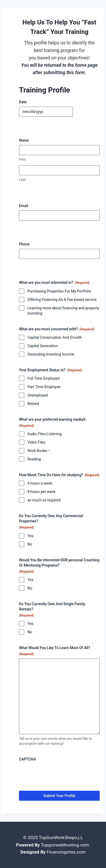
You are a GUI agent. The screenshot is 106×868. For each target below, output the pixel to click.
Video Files (36, 442)
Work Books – (39, 451)
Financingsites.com (66, 852)
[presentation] (59, 774)
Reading (34, 459)
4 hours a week (40, 483)
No (30, 544)
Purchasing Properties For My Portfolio (59, 291)
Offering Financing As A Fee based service (62, 300)
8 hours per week (41, 492)
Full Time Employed (43, 378)
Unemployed (38, 395)
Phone (24, 244)
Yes (30, 536)
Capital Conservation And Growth (55, 337)
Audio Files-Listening (45, 434)
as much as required (44, 500)
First (22, 159)
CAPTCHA (27, 759)
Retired (33, 404)
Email (24, 206)
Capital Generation (43, 346)
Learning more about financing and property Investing (63, 311)
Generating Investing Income (51, 354)
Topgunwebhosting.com (65, 845)
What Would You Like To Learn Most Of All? (55, 651)
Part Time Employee (44, 387)
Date (23, 102)
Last (22, 180)
